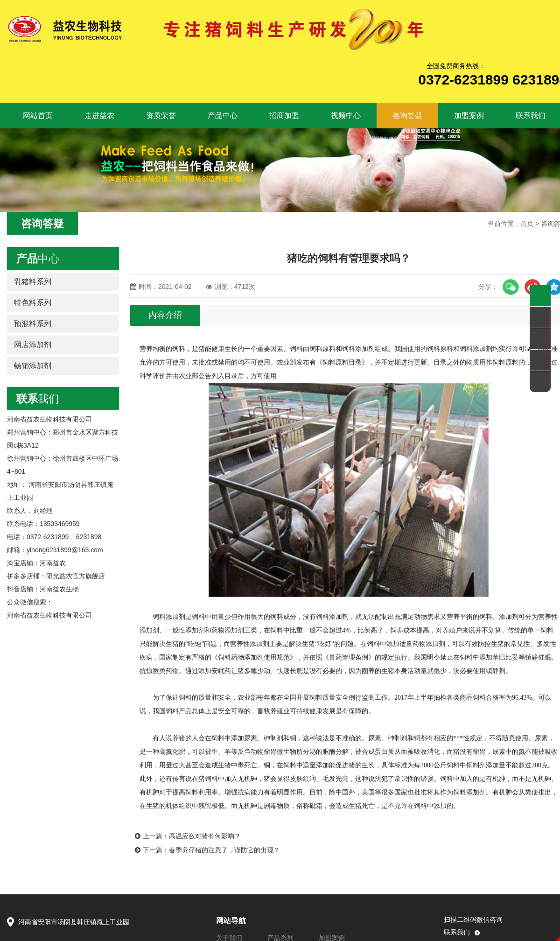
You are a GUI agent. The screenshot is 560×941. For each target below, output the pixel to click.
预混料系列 (33, 324)
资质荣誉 (161, 116)
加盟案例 (469, 116)
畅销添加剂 (33, 366)
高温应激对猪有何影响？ (205, 836)
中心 (38, 259)
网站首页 (32, 116)
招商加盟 (284, 116)
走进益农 (99, 116)
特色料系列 (33, 303)
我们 (38, 399)
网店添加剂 (33, 345)
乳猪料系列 (33, 282)
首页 (527, 224)
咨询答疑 (407, 116)
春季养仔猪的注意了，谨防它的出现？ (224, 850)
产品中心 (223, 116)
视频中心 (346, 116)
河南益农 (53, 563)
